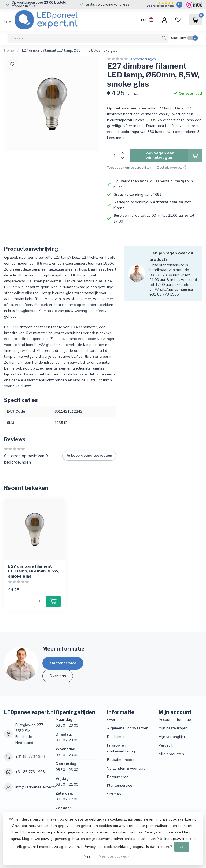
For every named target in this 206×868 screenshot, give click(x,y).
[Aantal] (39, 601)
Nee (87, 856)
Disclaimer (116, 737)
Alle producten (171, 754)
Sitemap (114, 794)
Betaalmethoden (121, 760)
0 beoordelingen (143, 59)
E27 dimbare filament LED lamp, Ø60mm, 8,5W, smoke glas (70, 51)
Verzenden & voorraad (126, 768)
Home (9, 51)
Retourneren (118, 777)
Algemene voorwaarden (128, 728)
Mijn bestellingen (173, 728)
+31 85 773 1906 (30, 757)
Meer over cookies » (114, 856)
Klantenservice (63, 663)
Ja (182, 847)
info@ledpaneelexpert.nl (36, 787)
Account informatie (175, 720)
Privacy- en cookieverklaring (121, 748)
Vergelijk (166, 745)
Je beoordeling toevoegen (89, 456)
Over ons (58, 676)
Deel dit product (172, 167)
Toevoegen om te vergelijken (129, 167)
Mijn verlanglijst (172, 737)
